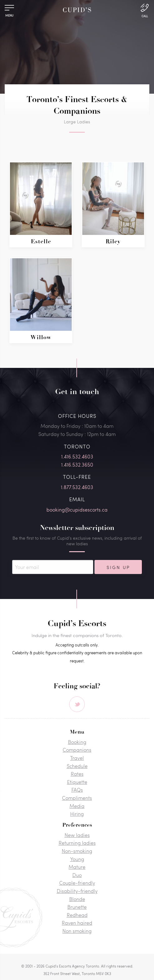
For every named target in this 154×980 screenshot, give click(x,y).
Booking (77, 742)
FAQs (77, 790)
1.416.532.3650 (77, 465)
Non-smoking (77, 851)
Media (77, 806)
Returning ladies (77, 843)
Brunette (77, 907)
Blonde (77, 899)
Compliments (77, 798)
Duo (77, 875)
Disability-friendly (77, 891)
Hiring (77, 814)
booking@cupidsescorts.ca (77, 510)
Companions (77, 750)
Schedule (77, 766)
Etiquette (77, 782)
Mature (77, 867)
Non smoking (77, 931)
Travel (77, 758)
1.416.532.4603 (77, 456)
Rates (77, 774)
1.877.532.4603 (77, 487)
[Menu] (9, 9)
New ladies (77, 835)
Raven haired (77, 923)
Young (77, 859)
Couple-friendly (77, 883)
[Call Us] (145, 10)
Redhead (77, 915)
